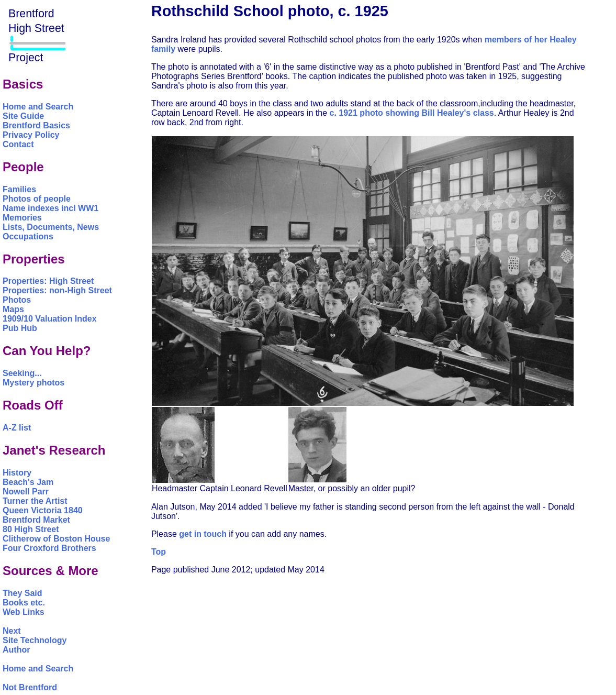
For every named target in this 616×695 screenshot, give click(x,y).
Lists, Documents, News (51, 227)
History (17, 473)
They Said (23, 593)
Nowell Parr (26, 492)
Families (19, 189)
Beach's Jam (28, 482)
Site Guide (23, 116)
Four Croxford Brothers (49, 548)
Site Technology (35, 640)
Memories (22, 218)
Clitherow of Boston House (56, 539)
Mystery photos (33, 383)
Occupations (28, 236)
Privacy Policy (31, 135)
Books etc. (24, 603)
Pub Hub (20, 328)
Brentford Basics (36, 125)
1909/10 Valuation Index (50, 319)
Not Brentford (30, 687)
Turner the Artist (35, 501)
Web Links (24, 612)
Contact (18, 144)
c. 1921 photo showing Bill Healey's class (412, 113)
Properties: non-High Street (57, 290)
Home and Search (38, 107)
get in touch (203, 534)
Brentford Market (36, 520)
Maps (13, 309)
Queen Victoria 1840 (43, 510)
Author (16, 650)
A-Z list (17, 428)
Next (12, 631)
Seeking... (22, 373)
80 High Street (31, 529)
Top (159, 552)
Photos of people (37, 199)
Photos (17, 300)
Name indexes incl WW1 (51, 208)
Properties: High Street (48, 281)
